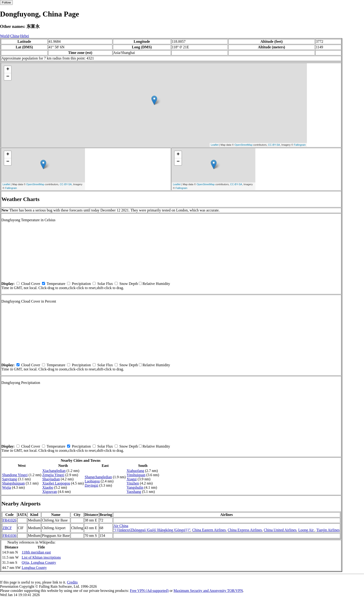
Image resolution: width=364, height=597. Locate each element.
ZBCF (7, 528)
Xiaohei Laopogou (56, 483)
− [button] (8, 77)
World (5, 36)
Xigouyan (50, 492)
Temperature (56, 284)
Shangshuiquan (13, 483)
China (15, 36)
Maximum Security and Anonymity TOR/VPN (208, 591)
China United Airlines (280, 530)
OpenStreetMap (244, 145)
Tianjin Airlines (328, 530)
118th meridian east (36, 552)
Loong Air (306, 530)
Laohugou (92, 481)
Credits (72, 582)
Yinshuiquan (136, 475)
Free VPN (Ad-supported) (149, 591)
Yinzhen (133, 483)
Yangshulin (135, 487)
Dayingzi (92, 485)
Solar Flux (105, 284)
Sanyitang (10, 479)
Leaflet (215, 145)
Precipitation (81, 284)
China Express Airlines (245, 530)
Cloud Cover (31, 284)
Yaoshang (134, 492)
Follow (6, 2)
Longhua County (34, 568)
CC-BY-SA (274, 145)
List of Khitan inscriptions (41, 557)
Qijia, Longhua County (39, 562)
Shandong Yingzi (15, 475)
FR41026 (10, 520)
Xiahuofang (135, 471)
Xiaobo (48, 487)
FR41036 (10, 536)
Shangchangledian (98, 477)
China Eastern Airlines (209, 530)
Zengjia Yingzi (53, 475)
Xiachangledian (54, 471)
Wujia (6, 487)
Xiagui (132, 479)
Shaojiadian (51, 479)
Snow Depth (129, 284)
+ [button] (8, 69)
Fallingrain (300, 145)
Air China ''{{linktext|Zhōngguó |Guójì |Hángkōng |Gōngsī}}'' (152, 528)
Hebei (25, 36)
